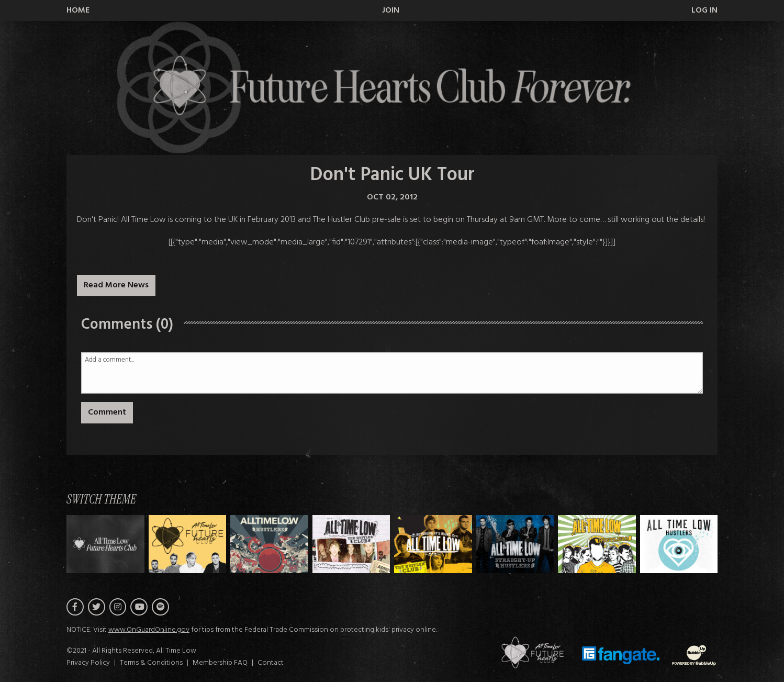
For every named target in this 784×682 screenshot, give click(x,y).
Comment (107, 412)
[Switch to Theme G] (679, 544)
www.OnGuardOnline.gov (149, 630)
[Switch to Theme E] (515, 544)
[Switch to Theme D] (433, 544)
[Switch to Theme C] (351, 544)
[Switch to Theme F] (597, 544)
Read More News (116, 285)
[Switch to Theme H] (105, 544)
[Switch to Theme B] (269, 544)
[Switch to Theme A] (188, 544)
